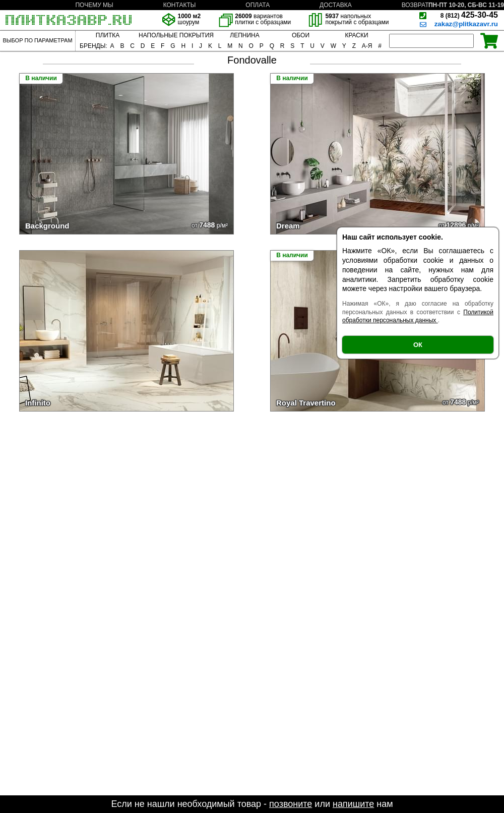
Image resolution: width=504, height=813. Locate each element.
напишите (353, 804)
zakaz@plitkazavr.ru (466, 24)
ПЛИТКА (108, 35)
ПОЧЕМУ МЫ (94, 5)
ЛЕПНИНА (244, 35)
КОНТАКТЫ (180, 5)
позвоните (291, 804)
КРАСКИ (356, 35)
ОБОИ (301, 35)
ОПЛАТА (258, 5)
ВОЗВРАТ (415, 5)
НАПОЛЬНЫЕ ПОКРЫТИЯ (176, 35)
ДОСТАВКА (336, 5)
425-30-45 (469, 15)
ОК (418, 345)
